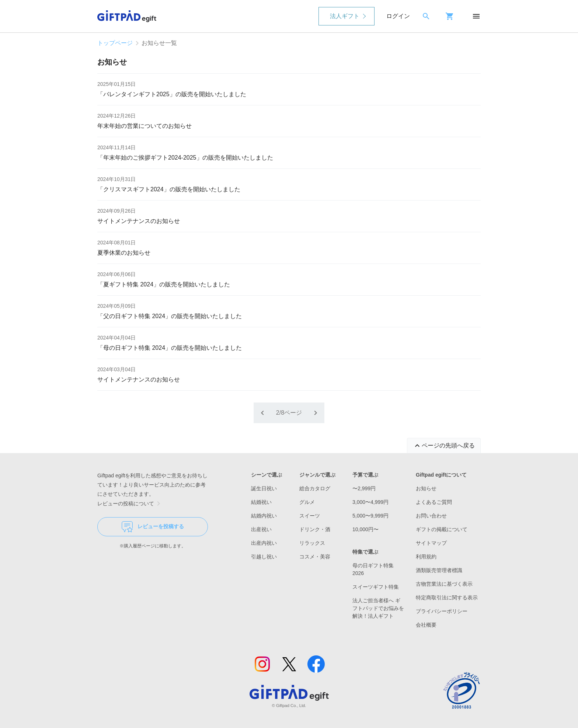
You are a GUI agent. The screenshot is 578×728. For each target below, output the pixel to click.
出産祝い (261, 529)
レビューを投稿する (153, 527)
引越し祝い (264, 557)
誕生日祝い (264, 488)
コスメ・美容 (315, 557)
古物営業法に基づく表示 (444, 584)
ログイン (398, 16)
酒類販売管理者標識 (439, 570)
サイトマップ (431, 543)
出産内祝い (264, 543)
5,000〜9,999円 (370, 516)
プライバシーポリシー (442, 611)
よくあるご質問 (434, 502)
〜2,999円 (364, 488)
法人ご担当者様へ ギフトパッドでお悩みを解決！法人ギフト (378, 608)
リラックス (312, 543)
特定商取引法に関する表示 (447, 598)
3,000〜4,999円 (370, 502)
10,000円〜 (365, 529)
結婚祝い (261, 502)
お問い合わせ (431, 516)
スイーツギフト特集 (376, 587)
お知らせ (426, 488)
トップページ (115, 43)
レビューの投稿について (130, 504)
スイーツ (310, 516)
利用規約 (426, 557)
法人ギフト (345, 16)
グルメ (307, 502)
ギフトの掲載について (442, 529)
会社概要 (426, 625)
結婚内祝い (264, 516)
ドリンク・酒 (315, 529)
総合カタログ (315, 488)
